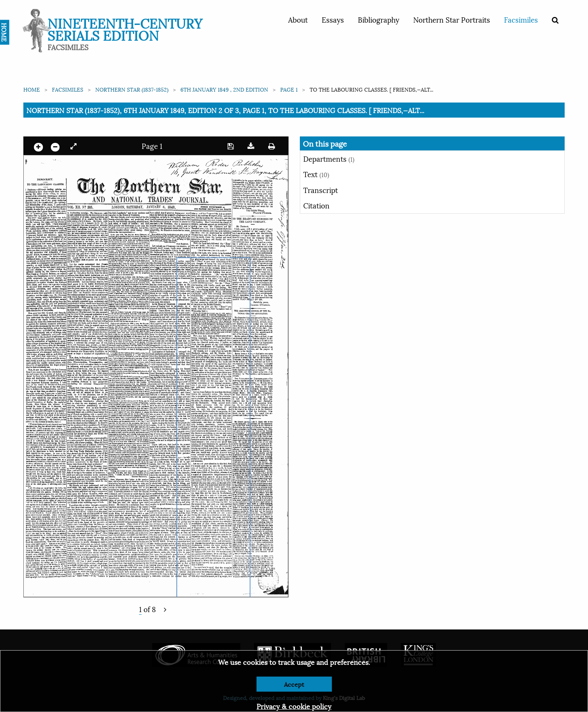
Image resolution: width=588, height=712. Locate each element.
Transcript (321, 190)
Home (32, 89)
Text (316, 174)
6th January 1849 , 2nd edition (224, 89)
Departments (329, 158)
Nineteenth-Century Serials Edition (125, 28)
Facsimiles (521, 19)
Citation (316, 205)
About (298, 19)
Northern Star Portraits (452, 19)
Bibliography (379, 19)
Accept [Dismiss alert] (294, 684)
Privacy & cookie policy (294, 706)
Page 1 (289, 89)
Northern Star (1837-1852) (132, 89)
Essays (333, 19)
